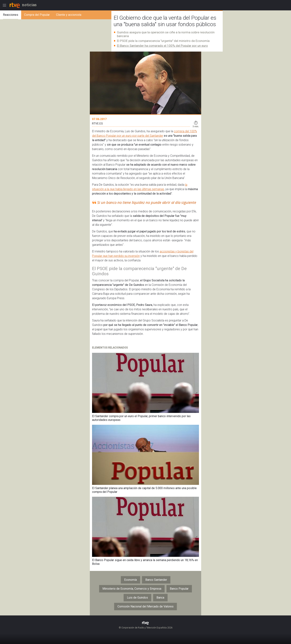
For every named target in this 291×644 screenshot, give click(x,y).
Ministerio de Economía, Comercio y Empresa (132, 589)
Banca (160, 598)
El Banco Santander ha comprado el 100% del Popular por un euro (162, 46)
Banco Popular (179, 589)
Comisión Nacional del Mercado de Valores (145, 606)
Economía (130, 580)
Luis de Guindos (137, 598)
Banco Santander (156, 580)
